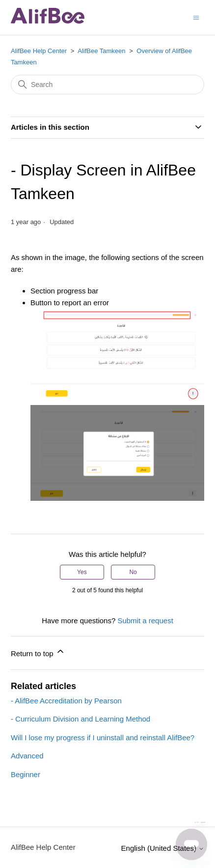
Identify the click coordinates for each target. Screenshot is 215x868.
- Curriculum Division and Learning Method (81, 719)
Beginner (26, 774)
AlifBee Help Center (39, 51)
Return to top (38, 652)
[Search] (107, 85)
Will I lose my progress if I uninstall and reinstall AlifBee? (103, 738)
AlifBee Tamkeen (101, 51)
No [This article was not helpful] (133, 572)
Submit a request (145, 621)
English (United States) (163, 848)
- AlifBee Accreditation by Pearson (66, 701)
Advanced (27, 756)
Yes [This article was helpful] (82, 572)
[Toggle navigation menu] (196, 17)
